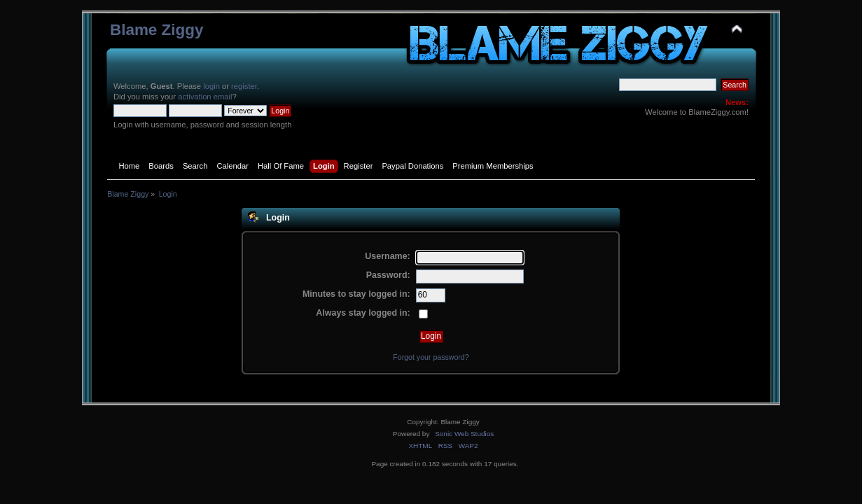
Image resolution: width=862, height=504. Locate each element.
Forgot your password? (431, 357)
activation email (205, 97)
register (244, 86)
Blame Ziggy (157, 30)
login (211, 86)
